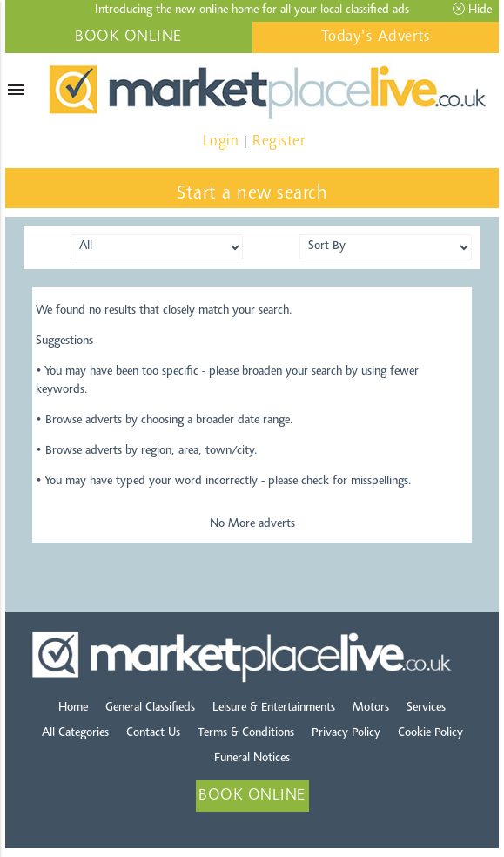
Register (279, 142)
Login (221, 142)
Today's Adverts (376, 37)
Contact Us (153, 733)
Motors (371, 708)
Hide (472, 10)
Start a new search (252, 194)
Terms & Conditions (246, 733)
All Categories (75, 733)
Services (426, 708)
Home (73, 708)
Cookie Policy (430, 733)
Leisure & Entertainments (274, 708)
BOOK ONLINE (128, 37)
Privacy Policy (346, 733)
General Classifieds (150, 708)
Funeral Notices (252, 759)
